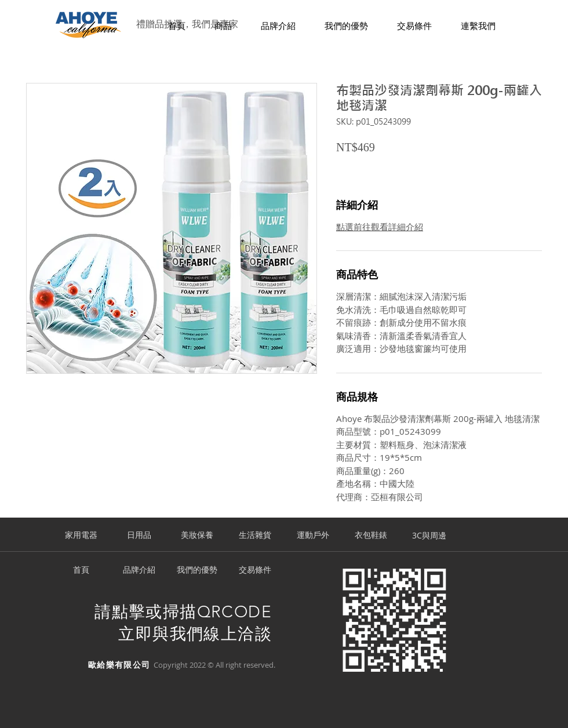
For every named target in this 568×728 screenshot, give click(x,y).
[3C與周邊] (429, 536)
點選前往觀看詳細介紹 (380, 227)
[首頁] (81, 570)
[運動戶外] (313, 536)
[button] (223, 26)
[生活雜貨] (255, 536)
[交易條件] (255, 570)
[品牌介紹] (139, 570)
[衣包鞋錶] (371, 536)
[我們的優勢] (197, 570)
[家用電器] (81, 536)
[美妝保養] (197, 536)
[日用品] (139, 536)
